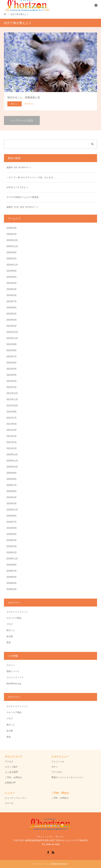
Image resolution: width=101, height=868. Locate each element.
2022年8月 (12, 350)
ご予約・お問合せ (13, 777)
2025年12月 (12, 240)
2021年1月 (12, 448)
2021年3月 (12, 436)
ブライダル (57, 772)
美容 (9, 643)
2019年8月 (12, 516)
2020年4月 (12, 497)
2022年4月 (12, 369)
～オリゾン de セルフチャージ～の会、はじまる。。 (32, 177)
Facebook (48, 852)
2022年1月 (12, 387)
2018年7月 (12, 571)
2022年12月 (12, 332)
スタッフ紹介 (11, 767)
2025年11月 (12, 246)
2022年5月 (12, 363)
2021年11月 (12, 399)
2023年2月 (12, 326)
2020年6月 (12, 491)
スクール (9, 803)
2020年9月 (12, 473)
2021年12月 (12, 393)
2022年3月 (12, 375)
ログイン (11, 665)
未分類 (10, 636)
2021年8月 (12, 412)
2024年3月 (12, 295)
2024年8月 (12, 271)
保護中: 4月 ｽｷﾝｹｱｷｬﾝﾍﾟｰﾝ (19, 167)
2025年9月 (12, 252)
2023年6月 (12, 308)
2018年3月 (12, 589)
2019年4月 (12, 540)
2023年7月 (12, 301)
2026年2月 (12, 234)
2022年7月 (12, 357)
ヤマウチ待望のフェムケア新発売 (23, 197)
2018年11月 (12, 559)
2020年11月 (12, 461)
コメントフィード (15, 677)
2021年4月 (12, 430)
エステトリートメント (17, 612)
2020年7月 (12, 485)
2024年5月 (12, 283)
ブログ (10, 624)
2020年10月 (12, 467)
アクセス (9, 762)
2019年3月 (12, 546)
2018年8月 (12, 565)
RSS (53, 852)
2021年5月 (12, 424)
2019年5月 (12, 534)
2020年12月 (12, 455)
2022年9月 (12, 344)
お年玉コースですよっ (17, 187)
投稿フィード (13, 671)
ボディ (55, 767)
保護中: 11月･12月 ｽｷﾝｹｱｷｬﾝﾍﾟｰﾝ (22, 207)
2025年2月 (12, 259)
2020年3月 (12, 504)
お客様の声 (10, 783)
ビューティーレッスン (16, 798)
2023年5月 (12, 314)
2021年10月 (12, 406)
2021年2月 (12, 442)
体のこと (11, 630)
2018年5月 (12, 583)
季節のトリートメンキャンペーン (68, 777)
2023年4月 (12, 320)
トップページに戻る (22, 120)
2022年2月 (12, 381)
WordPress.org (14, 684)
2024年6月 (12, 277)
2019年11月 (12, 510)
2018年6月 (12, 577)
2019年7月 (12, 522)
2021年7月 (12, 418)
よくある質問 (11, 772)
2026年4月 (12, 228)
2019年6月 (12, 528)
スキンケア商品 (14, 618)
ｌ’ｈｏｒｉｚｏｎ (43, 864)
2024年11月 (12, 265)
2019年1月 (12, 552)
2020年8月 (12, 479)
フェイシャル (58, 762)
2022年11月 (12, 338)
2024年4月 (12, 289)
